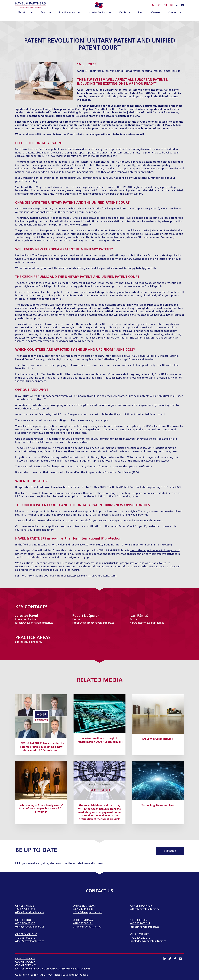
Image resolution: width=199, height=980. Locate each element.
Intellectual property (30, 642)
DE (172, 5)
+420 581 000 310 (25, 938)
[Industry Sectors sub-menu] (111, 13)
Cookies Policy (25, 962)
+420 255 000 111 (25, 909)
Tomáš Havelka (171, 71)
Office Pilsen (139, 920)
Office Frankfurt (142, 906)
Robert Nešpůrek (98, 71)
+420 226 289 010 (140, 938)
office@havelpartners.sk (87, 913)
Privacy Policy (25, 959)
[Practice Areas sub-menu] (79, 13)
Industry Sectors (97, 13)
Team (44, 13)
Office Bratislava (85, 906)
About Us (23, 13)
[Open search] (153, 5)
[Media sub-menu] (130, 13)
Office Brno (23, 920)
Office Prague (25, 906)
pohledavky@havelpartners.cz (148, 941)
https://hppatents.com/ (102, 576)
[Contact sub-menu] (181, 13)
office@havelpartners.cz (30, 913)
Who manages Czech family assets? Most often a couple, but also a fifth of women (41, 809)
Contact (173, 13)
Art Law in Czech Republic (158, 739)
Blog (141, 13)
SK (165, 5)
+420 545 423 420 (25, 923)
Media (122, 13)
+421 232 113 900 (83, 909)
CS (160, 5)
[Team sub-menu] (51, 13)
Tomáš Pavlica (132, 71)
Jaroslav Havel (27, 616)
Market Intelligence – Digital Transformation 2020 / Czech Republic (99, 740)
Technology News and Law (158, 805)
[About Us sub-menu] (32, 13)
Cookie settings (26, 965)
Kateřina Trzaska (151, 71)
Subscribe (170, 851)
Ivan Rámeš (116, 71)
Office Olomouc (26, 935)
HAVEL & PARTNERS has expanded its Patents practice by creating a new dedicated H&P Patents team (41, 747)
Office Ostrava (83, 920)
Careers (156, 13)
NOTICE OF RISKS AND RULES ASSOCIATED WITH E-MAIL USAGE (53, 969)
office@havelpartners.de (145, 909)
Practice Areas (67, 13)
